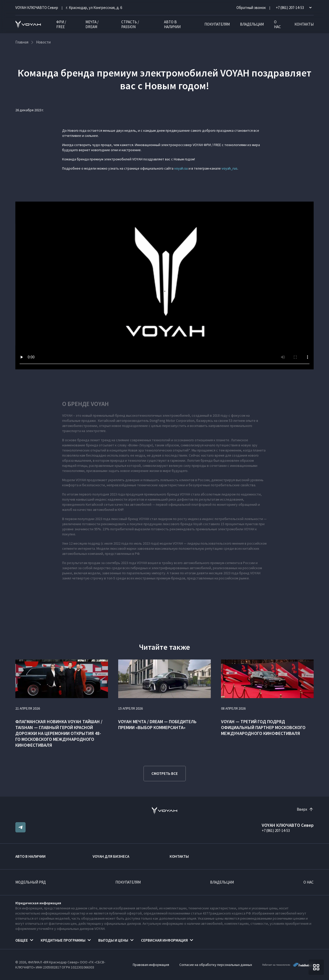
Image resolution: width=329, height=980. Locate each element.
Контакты (304, 24)
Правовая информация (151, 965)
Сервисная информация (164, 940)
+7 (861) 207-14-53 (276, 830)
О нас (277, 24)
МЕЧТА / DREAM (92, 24)
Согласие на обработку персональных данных (216, 965)
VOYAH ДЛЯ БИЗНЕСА (111, 856)
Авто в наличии (172, 24)
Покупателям (217, 24)
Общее (22, 940)
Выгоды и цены (113, 940)
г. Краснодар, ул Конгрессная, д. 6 (94, 8)
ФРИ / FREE (61, 24)
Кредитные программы (63, 940)
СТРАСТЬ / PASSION (130, 24)
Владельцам (252, 24)
